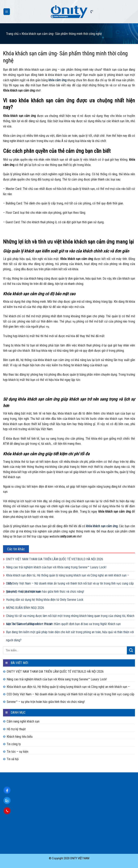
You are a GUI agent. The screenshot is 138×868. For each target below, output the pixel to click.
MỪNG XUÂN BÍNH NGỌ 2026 (25, 608)
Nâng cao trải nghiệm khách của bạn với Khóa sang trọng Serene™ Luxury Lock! (56, 567)
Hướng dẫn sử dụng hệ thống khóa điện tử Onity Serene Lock (45, 600)
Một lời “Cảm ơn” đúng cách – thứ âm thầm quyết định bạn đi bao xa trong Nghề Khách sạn (63, 624)
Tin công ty (14, 744)
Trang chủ (12, 34)
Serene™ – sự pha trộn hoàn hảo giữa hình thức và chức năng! (45, 592)
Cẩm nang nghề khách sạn (23, 721)
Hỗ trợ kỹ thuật (16, 729)
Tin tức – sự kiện (17, 752)
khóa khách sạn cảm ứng (102, 526)
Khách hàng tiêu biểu (20, 737)
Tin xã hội (13, 759)
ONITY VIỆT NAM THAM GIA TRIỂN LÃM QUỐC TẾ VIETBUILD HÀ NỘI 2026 (55, 559)
